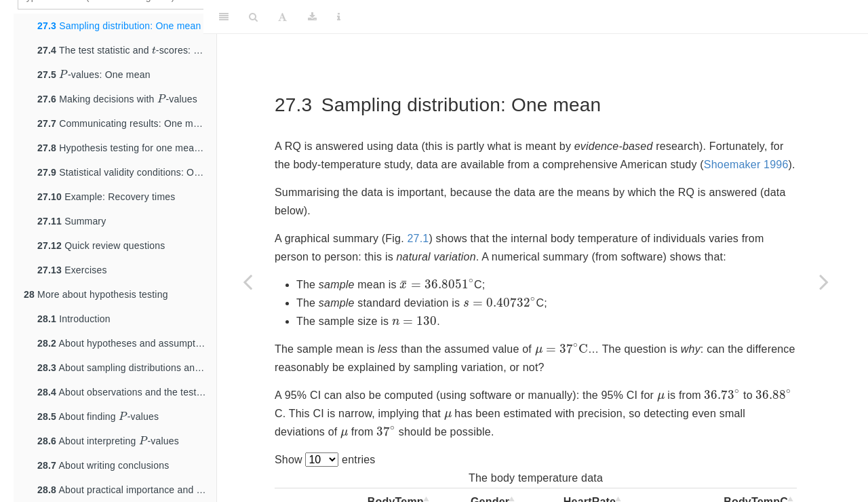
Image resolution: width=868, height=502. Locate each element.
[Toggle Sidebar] (224, 17)
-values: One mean (94, 73)
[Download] (312, 17)
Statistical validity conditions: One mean (127, 172)
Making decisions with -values (117, 98)
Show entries (325, 460)
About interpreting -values (108, 440)
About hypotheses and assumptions (125, 343)
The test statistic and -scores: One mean (127, 49)
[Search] (253, 17)
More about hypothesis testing (96, 294)
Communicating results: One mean (123, 123)
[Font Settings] (282, 17)
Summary (72, 221)
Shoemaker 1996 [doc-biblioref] (746, 165)
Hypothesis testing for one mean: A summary (127, 148)
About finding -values (98, 415)
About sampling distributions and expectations (127, 368)
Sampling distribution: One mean (119, 26)
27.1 (418, 238)
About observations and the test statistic (127, 392)
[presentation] (154, 50)
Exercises (72, 270)
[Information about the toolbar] (339, 17)
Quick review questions (101, 246)
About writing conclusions (103, 465)
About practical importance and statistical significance (127, 490)
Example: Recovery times (106, 197)
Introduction (74, 319)
